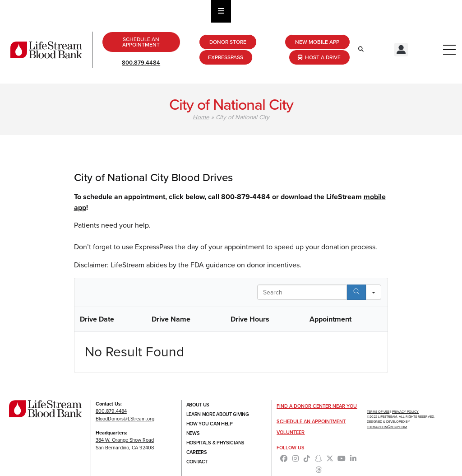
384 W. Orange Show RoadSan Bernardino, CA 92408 (125, 444)
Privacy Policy (405, 412)
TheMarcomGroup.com (387, 427)
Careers (197, 452)
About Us (198, 405)
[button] (401, 50)
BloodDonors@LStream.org (125, 419)
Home (201, 117)
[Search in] (374, 292)
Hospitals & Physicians (215, 443)
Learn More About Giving (218, 414)
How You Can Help (210, 424)
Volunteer (291, 432)
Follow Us (291, 448)
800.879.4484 (141, 63)
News (193, 433)
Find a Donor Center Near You (317, 406)
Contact (197, 462)
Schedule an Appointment (311, 421)
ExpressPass (155, 247)
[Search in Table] (302, 292)
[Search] (356, 292)
